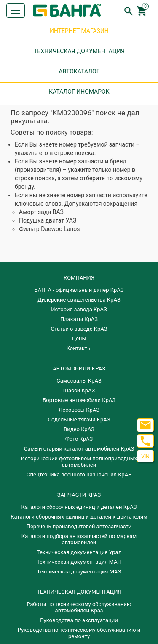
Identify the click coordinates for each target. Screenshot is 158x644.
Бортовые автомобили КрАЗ (79, 400)
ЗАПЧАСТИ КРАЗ (79, 495)
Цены (79, 338)
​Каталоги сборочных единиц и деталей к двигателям (79, 517)
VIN (145, 457)
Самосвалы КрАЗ (79, 381)
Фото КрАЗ (79, 439)
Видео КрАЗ (79, 429)
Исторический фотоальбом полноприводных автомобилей (79, 462)
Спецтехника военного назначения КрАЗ (79, 474)
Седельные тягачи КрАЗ (79, 420)
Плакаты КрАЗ (79, 319)
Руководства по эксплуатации (79, 620)
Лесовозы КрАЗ (79, 410)
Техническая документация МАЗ (79, 572)
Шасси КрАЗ (79, 390)
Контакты (79, 348)
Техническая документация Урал (79, 552)
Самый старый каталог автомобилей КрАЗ (79, 449)
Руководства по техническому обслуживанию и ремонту (79, 633)
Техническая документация (79, 592)
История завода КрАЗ (79, 309)
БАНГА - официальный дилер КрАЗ (79, 290)
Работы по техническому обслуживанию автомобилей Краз (79, 607)
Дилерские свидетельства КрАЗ (79, 300)
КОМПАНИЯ (79, 278)
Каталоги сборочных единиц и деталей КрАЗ (79, 507)
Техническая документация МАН (79, 562)
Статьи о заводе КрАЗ (79, 329)
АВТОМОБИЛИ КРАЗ (79, 368)
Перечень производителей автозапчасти (79, 526)
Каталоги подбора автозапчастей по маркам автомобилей (79, 539)
